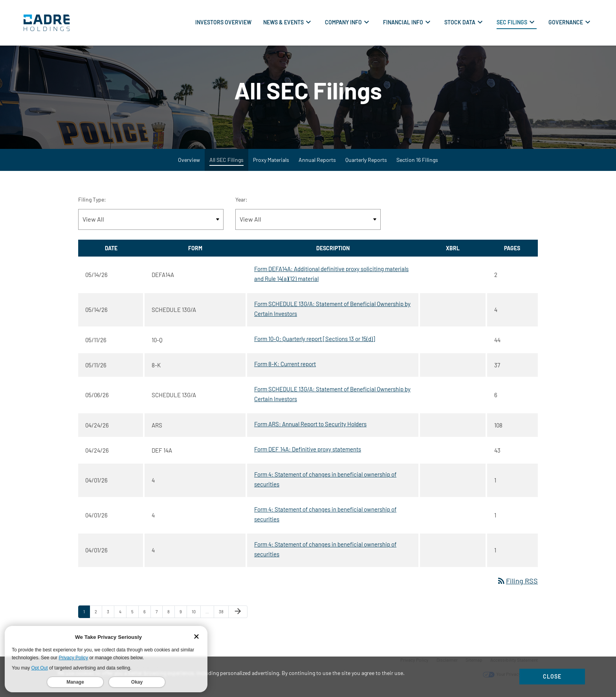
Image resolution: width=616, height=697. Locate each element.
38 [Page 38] (224, 617)
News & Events (283, 22)
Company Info (343, 22)
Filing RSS (517, 585)
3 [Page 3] (110, 617)
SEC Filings (512, 22)
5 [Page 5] (135, 617)
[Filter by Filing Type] (151, 223)
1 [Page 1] (86, 617)
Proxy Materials (271, 164)
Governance (566, 22)
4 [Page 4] (123, 617)
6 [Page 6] (147, 617)
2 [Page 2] (98, 617)
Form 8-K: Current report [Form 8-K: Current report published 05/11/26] (285, 368)
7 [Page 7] (159, 617)
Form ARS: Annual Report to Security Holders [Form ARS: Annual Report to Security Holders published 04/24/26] (310, 428)
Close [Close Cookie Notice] (552, 676)
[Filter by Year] (308, 223)
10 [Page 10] (196, 617)
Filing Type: (92, 203)
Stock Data (460, 22)
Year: (241, 203)
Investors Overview (223, 22)
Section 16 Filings (417, 164)
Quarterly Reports (366, 164)
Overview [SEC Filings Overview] (189, 164)
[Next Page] (238, 616)
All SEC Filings (226, 164)
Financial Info (403, 22)
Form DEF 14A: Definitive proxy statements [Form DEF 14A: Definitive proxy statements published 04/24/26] (308, 453)
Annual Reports (317, 164)
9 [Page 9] (183, 617)
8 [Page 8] (171, 617)
